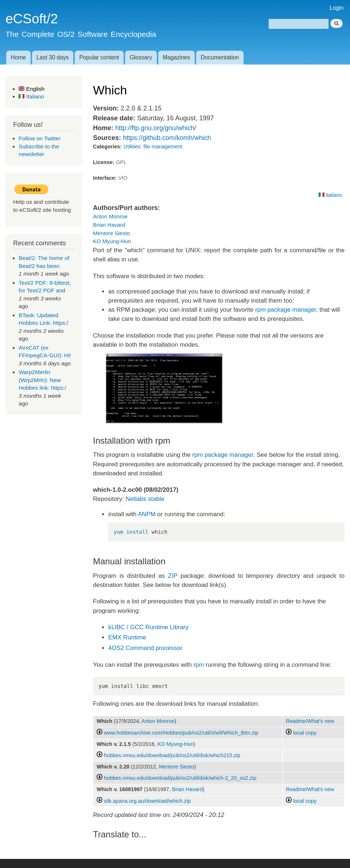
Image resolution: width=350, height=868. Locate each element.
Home (18, 57)
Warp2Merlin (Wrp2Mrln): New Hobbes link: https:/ (42, 380)
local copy (301, 733)
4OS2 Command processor (145, 648)
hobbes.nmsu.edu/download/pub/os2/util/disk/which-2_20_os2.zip (180, 778)
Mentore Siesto (112, 233)
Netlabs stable (145, 499)
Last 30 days (52, 57)
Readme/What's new (310, 721)
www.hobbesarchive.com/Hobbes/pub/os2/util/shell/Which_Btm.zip (181, 733)
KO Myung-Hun (112, 241)
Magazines (176, 57)
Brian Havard (109, 225)
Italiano (31, 96)
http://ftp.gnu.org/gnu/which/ (156, 128)
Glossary (141, 57)
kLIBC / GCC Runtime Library (148, 627)
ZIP (173, 576)
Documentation (220, 57)
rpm (199, 665)
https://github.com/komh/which (167, 138)
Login (337, 8)
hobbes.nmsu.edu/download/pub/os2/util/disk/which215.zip (172, 755)
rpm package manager (286, 310)
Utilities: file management (153, 147)
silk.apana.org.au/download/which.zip (147, 801)
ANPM (147, 514)
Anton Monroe (110, 216)
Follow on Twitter (40, 138)
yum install (131, 532)
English (32, 89)
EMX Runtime (127, 637)
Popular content (99, 57)
